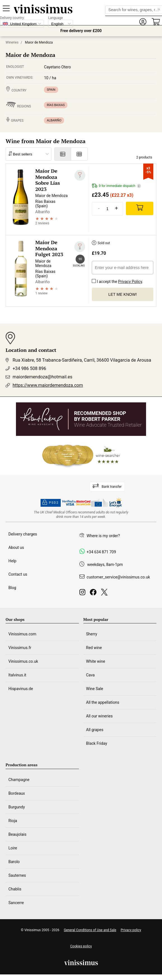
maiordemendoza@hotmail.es (43, 377)
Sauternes (17, 875)
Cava (91, 675)
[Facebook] (94, 594)
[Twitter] (105, 594)
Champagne (19, 780)
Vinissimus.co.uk (23, 661)
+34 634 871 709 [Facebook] (101, 552)
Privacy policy (131, 930)
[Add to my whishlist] (80, 175)
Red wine (94, 648)
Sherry (92, 634)
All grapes (95, 730)
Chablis (15, 889)
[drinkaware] (81, 515)
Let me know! (123, 294)
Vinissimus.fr (20, 648)
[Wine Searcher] (81, 455)
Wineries (12, 42)
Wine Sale (95, 689)
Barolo (14, 862)
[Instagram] (84, 594)
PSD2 (51, 503)
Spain (51, 90)
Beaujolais (17, 834)
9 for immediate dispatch (116, 186)
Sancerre (16, 903)
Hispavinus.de (21, 689)
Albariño (54, 120)
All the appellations (103, 702)
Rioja (13, 821)
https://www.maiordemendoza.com (48, 385)
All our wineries (99, 716)
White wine (96, 661)
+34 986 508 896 (29, 368)
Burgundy (17, 807)
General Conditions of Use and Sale (90, 930)
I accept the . (117, 280)
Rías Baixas (56, 105)
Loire (13, 848)
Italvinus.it (17, 675)
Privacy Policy (130, 282)
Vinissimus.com (22, 634)
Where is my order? (103, 536)
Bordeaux (17, 793)
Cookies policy (81, 946)
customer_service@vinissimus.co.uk (118, 577)
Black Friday (97, 743)
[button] (143, 22)
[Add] (140, 208)
